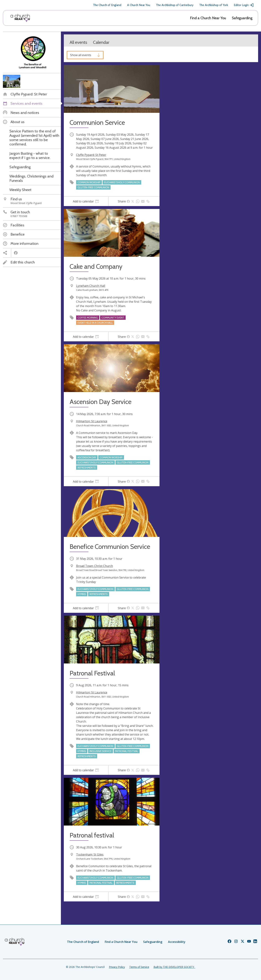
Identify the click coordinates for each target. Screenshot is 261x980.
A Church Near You (139, 5)
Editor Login (244, 5)
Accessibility (177, 942)
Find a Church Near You (208, 18)
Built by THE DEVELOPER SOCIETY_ (174, 967)
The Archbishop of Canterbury (175, 5)
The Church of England (107, 5)
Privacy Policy (117, 967)
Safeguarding (242, 18)
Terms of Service (139, 967)
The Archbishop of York (214, 5)
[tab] (86, 201)
